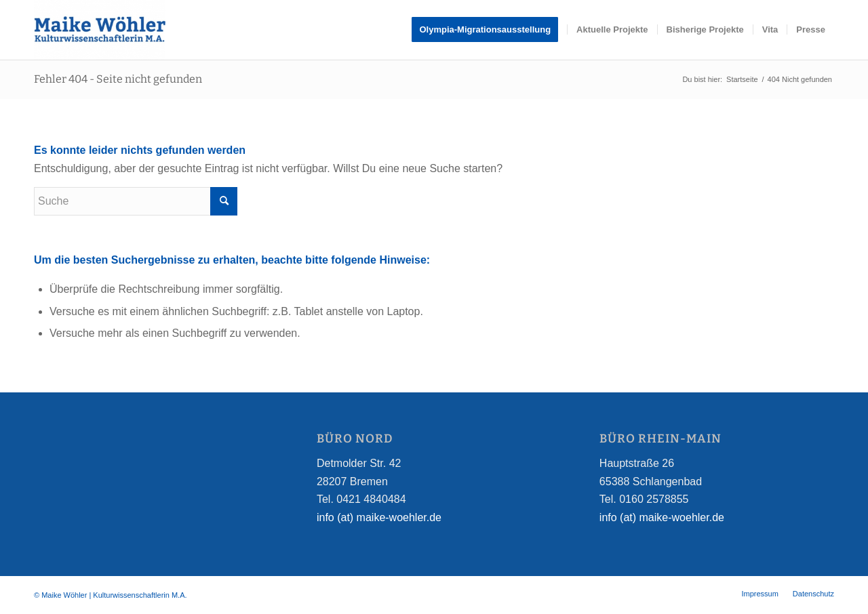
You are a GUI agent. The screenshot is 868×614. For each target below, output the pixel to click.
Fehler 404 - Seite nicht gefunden (118, 79)
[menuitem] (489, 30)
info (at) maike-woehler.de (379, 517)
